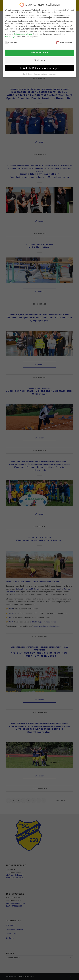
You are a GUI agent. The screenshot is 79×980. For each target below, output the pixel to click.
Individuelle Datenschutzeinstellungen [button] (40, 68)
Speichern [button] (40, 60)
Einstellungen (11, 37)
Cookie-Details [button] (28, 74)
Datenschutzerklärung (23, 34)
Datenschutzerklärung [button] (41, 74)
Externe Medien (64, 42)
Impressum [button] (53, 74)
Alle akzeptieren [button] (40, 52)
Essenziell (11, 42)
